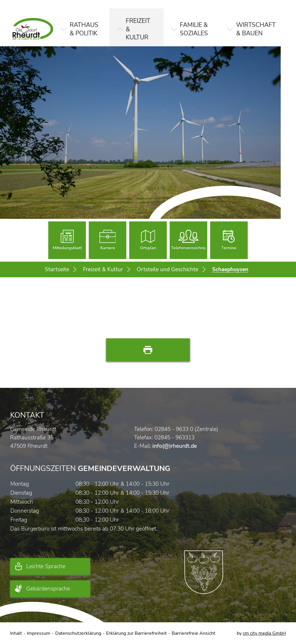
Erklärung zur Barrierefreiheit (136, 633)
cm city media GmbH (264, 633)
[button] (80, 25)
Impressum (39, 633)
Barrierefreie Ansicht (194, 633)
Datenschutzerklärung (78, 633)
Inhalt (16, 633)
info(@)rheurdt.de (175, 446)
